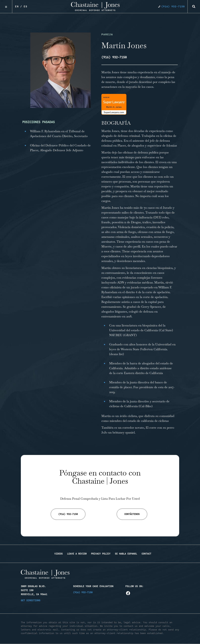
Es (26, 7)
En (17, 7)
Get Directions (31, 600)
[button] (194, 7)
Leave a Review (77, 554)
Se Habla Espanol (126, 554)
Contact (146, 554)
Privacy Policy (101, 554)
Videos (58, 554)
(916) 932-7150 (83, 592)
